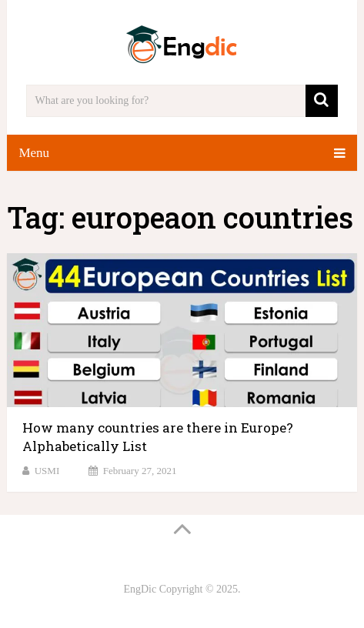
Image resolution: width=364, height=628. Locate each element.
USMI (47, 471)
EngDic (140, 589)
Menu (34, 153)
